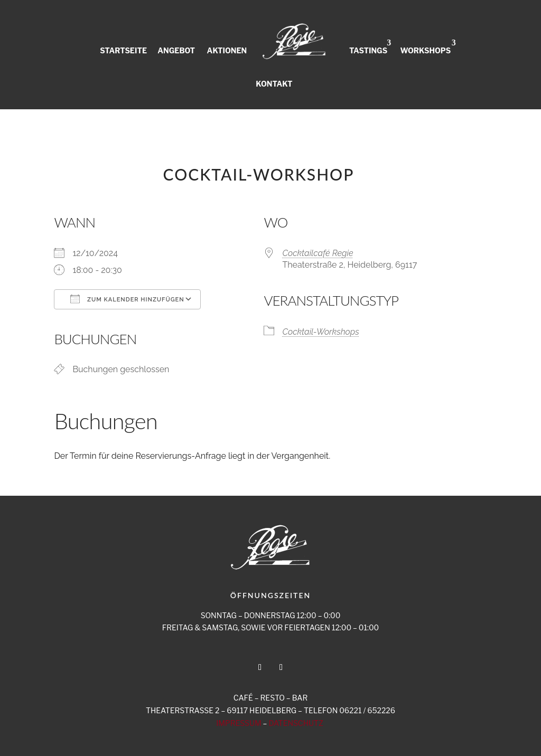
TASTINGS (368, 50)
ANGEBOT (176, 50)
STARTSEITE (123, 50)
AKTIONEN (227, 50)
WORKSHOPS (425, 50)
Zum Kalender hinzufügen (127, 299)
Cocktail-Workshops (320, 332)
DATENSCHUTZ (296, 723)
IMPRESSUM (239, 723)
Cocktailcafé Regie (318, 253)
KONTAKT (274, 83)
